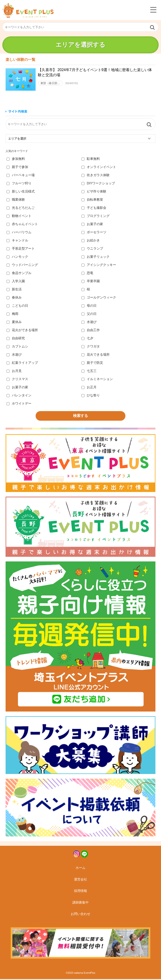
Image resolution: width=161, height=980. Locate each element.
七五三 (89, 372)
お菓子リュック (96, 258)
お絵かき (91, 241)
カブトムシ (17, 347)
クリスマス (17, 380)
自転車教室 (92, 200)
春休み (14, 298)
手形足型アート (21, 249)
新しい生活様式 (21, 192)
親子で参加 (17, 168)
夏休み (14, 323)
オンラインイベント (99, 168)
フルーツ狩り (19, 184)
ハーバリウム (19, 233)
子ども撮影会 (94, 209)
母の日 (89, 306)
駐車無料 (91, 160)
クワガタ (91, 347)
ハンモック (17, 258)
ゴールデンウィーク (99, 298)
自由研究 (16, 339)
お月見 (14, 372)
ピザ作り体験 (94, 192)
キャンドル (17, 241)
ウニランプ (92, 249)
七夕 (87, 339)
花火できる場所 (96, 355)
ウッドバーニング (22, 266)
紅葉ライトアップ (22, 364)
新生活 (14, 290)
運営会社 (80, 880)
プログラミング (96, 217)
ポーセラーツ (94, 233)
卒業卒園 (91, 282)
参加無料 (16, 160)
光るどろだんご (21, 209)
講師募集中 (80, 903)
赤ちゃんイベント (22, 225)
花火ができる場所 (22, 331)
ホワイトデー (19, 404)
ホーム (80, 869)
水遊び (89, 323)
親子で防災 (92, 364)
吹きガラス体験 (96, 176)
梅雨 (12, 315)
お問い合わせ (80, 915)
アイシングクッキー (99, 266)
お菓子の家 (92, 225)
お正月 (89, 388)
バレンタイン (19, 396)
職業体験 (16, 200)
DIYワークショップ (98, 184)
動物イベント (19, 217)
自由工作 (91, 331)
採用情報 (80, 892)
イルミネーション (97, 380)
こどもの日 (17, 306)
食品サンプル (19, 274)
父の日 (89, 315)
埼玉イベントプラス (28, 10)
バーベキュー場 (21, 176)
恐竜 (87, 274)
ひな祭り (91, 396)
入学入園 (16, 282)
